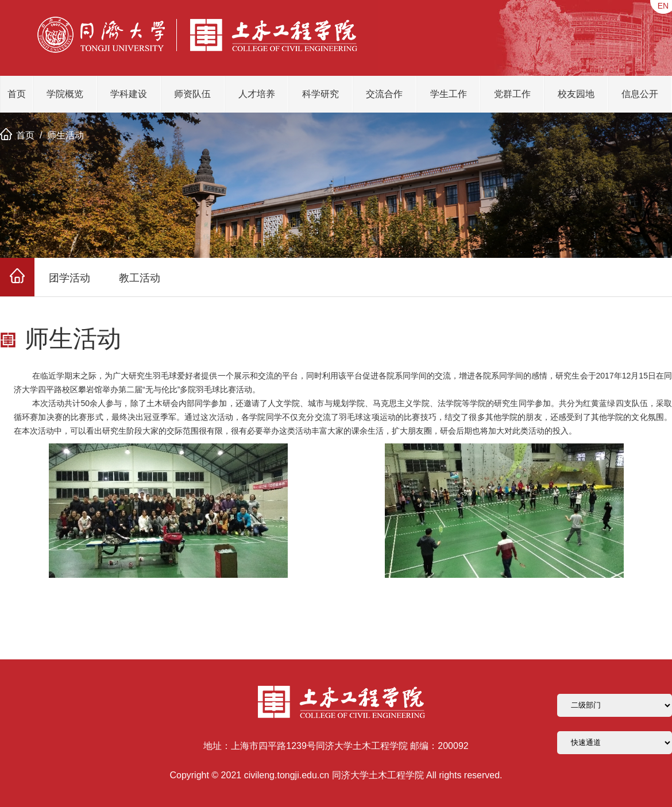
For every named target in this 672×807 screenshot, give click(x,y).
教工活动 (140, 278)
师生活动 (65, 135)
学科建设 (129, 94)
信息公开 (640, 94)
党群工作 (512, 94)
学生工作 (449, 94)
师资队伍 (192, 94)
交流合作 (384, 94)
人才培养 (257, 94)
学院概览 (65, 94)
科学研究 (320, 94)
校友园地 (576, 94)
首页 (17, 94)
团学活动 (69, 278)
